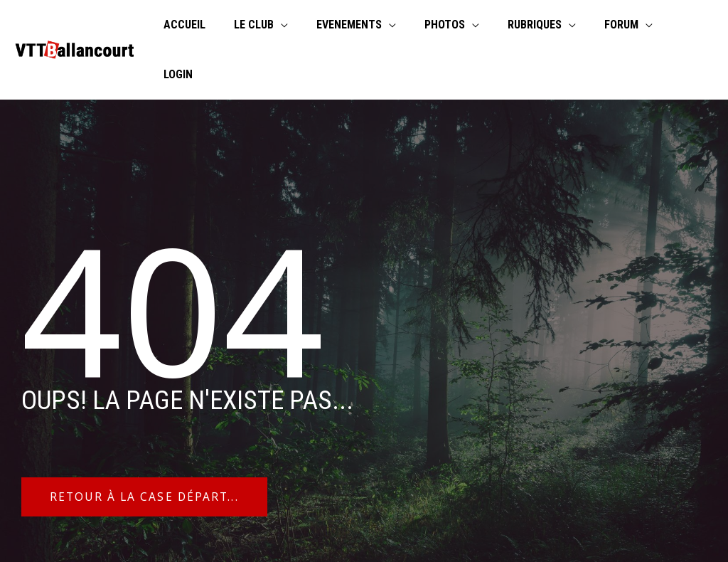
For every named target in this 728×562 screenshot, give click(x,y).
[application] (301, 25)
